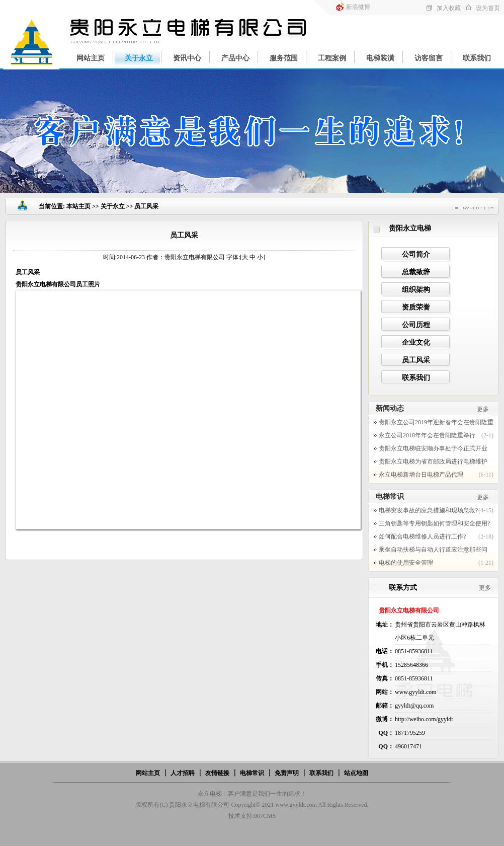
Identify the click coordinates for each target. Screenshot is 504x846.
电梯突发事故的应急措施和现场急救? (428, 510)
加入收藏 (449, 8)
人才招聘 (183, 773)
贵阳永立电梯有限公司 (199, 805)
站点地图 (356, 773)
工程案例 (332, 58)
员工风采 (416, 360)
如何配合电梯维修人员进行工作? (422, 536)
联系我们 (477, 58)
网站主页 (91, 58)
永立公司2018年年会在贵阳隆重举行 (427, 435)
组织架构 (416, 290)
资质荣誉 (416, 307)
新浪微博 (358, 7)
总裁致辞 (416, 272)
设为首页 (488, 8)
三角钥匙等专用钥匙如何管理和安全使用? (434, 523)
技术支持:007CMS (252, 816)
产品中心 (235, 58)
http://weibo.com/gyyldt (424, 719)
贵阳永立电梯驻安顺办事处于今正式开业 (433, 448)
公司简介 (416, 254)
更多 (483, 409)
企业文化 (416, 342)
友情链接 (217, 773)
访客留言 (429, 58)
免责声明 (287, 773)
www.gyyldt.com (296, 805)
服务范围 (284, 58)
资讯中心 (187, 58)
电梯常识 (252, 773)
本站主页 (78, 206)
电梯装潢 (380, 58)
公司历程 (416, 325)
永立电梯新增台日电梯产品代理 (421, 475)
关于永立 (139, 58)
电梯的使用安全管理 (406, 563)
